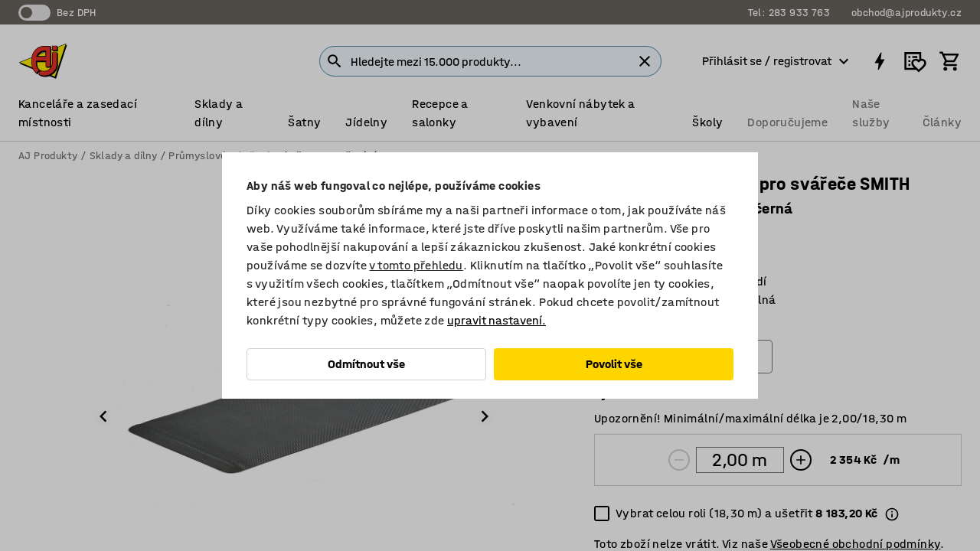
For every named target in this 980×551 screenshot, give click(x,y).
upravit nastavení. (497, 320)
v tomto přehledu (416, 265)
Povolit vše (614, 364)
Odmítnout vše (366, 364)
